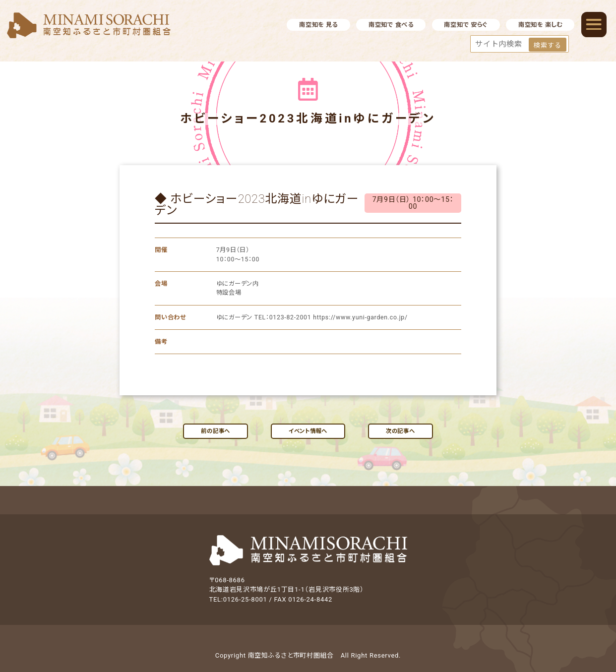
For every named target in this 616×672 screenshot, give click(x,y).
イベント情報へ (308, 431)
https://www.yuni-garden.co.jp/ (360, 317)
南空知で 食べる (391, 25)
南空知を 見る (318, 25)
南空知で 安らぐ (466, 25)
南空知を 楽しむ (540, 25)
